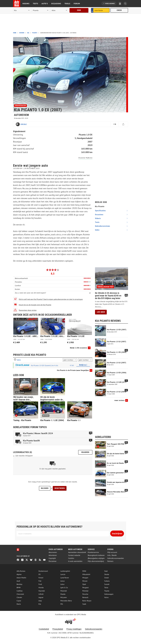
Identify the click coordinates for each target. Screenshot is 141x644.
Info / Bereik (112, 555)
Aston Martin (21, 578)
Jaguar (41, 597)
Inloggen (45, 488)
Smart (106, 578)
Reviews (22, 33)
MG (62, 604)
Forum (77, 4)
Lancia (63, 574)
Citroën (19, 597)
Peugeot (85, 587)
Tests (35, 4)
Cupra (19, 601)
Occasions (56, 4)
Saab (84, 604)
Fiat (40, 581)
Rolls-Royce (87, 601)
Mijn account (112, 552)
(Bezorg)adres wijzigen (96, 558)
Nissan (85, 581)
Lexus (63, 581)
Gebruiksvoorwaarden (116, 558)
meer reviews (119, 400)
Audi (18, 581)
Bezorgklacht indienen (96, 555)
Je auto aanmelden (75, 561)
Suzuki (107, 584)
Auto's (45, 4)
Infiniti (41, 594)
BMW (19, 587)
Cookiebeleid (44, 629)
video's (98, 218)
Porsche (85, 594)
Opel (84, 584)
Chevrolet (20, 594)
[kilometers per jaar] (85, 360)
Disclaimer (53, 561)
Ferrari (41, 578)
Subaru (107, 581)
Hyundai (42, 591)
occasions (99, 215)
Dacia (19, 604)
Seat (106, 571)
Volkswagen (109, 594)
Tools (67, 4)
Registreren (60, 488)
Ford (40, 584)
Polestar (85, 591)
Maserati (64, 591)
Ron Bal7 (24, 124)
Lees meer (101, 312)
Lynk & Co (64, 587)
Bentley (19, 584)
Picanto (35, 33)
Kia (28, 33)
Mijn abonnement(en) (96, 561)
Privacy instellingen (74, 629)
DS (40, 574)
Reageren (85, 452)
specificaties (100, 211)
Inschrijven (117, 534)
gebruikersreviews (103, 226)
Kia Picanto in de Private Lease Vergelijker (73, 370)
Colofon (71, 558)
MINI (84, 571)
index (97, 230)
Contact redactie (74, 555)
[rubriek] (60, 10)
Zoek (79, 10)
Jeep (40, 601)
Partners (110, 561)
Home (15, 33)
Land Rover (65, 578)
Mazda (63, 594)
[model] (41, 10)
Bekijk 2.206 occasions (79, 348)
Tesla (106, 587)
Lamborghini (65, 571)
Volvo (106, 597)
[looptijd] (70, 360)
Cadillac (20, 591)
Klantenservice (93, 552)
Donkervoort (43, 571)
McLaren (64, 597)
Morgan (85, 578)
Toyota (107, 591)
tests (97, 222)
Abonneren (53, 552)
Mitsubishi (86, 574)
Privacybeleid (58, 629)
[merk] (22, 10)
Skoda (107, 574)
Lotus (62, 584)
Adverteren (53, 555)
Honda (41, 587)
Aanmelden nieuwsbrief (77, 552)
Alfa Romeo (21, 571)
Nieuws (26, 4)
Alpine (19, 574)
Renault (85, 597)
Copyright (52, 558)
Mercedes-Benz (66, 601)
